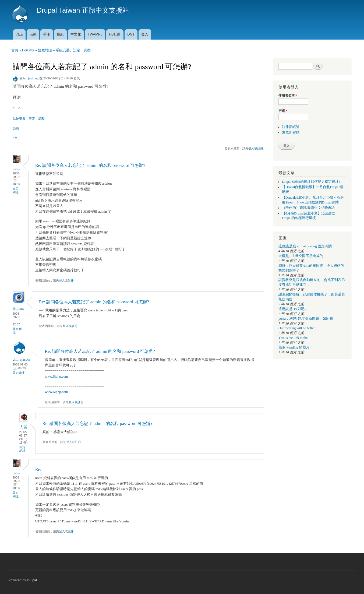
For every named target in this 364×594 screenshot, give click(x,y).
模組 (60, 34)
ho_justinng (31, 78)
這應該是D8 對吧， (293, 309)
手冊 (47, 34)
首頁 (15, 50)
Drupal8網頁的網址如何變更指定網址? (311, 182)
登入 (145, 34)
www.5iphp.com (56, 376)
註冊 (260, 148)
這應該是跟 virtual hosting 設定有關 (305, 246)
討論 (19, 34)
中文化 (76, 34)
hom (16, 168)
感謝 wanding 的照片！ (296, 347)
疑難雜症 (45, 50)
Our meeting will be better (297, 328)
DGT (131, 34)
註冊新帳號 (291, 127)
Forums (28, 50)
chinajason (21, 359)
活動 (33, 34)
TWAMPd (95, 34)
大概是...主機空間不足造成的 (301, 256)
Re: (38, 470)
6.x (15, 138)
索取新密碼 (291, 132)
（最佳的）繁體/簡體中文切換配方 (309, 208)
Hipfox (18, 308)
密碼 (283, 111)
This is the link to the (293, 338)
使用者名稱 (288, 96)
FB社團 (115, 34)
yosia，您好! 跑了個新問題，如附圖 (306, 319)
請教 (16, 128)
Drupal (32, 580)
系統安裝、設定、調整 (73, 50)
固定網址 (16, 190)
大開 (23, 427)
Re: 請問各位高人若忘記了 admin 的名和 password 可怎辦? (90, 165)
